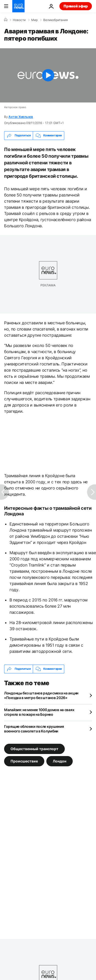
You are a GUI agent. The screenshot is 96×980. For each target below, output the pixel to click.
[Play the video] (48, 75)
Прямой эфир (76, 6)
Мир (34, 20)
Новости (19, 20)
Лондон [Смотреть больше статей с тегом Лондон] (60, 761)
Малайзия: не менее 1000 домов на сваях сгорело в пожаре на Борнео (39, 712)
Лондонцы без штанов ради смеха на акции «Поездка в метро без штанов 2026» (41, 695)
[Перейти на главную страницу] (18, 6)
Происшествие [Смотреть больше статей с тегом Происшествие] (24, 761)
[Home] (6, 20)
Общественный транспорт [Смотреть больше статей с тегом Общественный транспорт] (34, 748)
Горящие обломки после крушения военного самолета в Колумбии (34, 729)
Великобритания (56, 20)
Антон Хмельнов (21, 117)
